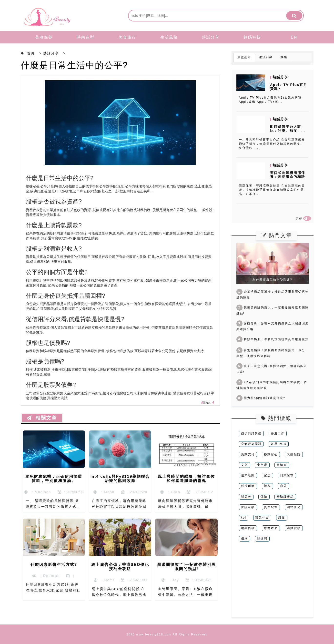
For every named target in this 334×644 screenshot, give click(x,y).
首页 (31, 53)
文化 (244, 465)
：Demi (104, 580)
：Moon (104, 492)
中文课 (262, 465)
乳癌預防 (294, 454)
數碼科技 (252, 37)
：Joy (170, 580)
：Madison (38, 492)
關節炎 (246, 497)
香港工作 (278, 433)
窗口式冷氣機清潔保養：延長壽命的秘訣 (288, 175)
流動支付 (248, 454)
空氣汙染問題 (251, 444)
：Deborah (46, 576)
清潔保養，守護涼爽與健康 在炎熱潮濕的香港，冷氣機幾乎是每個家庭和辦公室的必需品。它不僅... (272, 190)
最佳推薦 (244, 57)
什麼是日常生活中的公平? (74, 65)
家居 (267, 475)
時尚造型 (86, 37)
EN (294, 37)
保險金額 (248, 507)
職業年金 (262, 518)
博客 (267, 486)
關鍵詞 (262, 539)
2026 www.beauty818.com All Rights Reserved (167, 634)
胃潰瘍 (282, 465)
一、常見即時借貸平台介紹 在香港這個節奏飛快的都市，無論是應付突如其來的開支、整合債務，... (272, 144)
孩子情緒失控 (251, 433)
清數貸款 (294, 528)
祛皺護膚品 (285, 497)
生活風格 (169, 37)
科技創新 (248, 486)
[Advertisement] (273, 583)
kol (244, 518)
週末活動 (248, 475)
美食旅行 (127, 37)
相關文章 (42, 418)
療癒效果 (271, 528)
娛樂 (284, 57)
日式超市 (287, 475)
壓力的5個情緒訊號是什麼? (261, 398)
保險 (264, 497)
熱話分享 (211, 37)
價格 (244, 539)
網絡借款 (248, 528)
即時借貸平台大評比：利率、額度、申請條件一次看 (288, 131)
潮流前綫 (266, 57)
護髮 (282, 518)
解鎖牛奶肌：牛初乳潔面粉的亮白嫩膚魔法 (273, 339)
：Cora (170, 492)
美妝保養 (44, 37)
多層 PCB (279, 444)
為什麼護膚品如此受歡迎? (272, 280)
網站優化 (294, 507)
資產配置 (271, 507)
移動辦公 (271, 454)
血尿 (283, 486)
